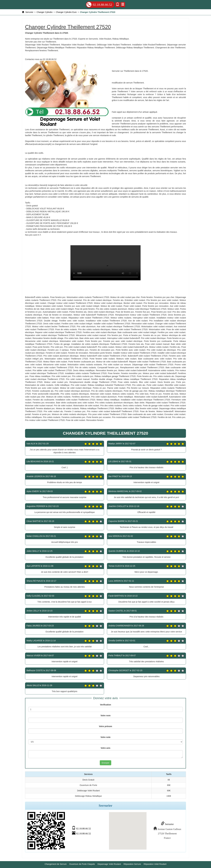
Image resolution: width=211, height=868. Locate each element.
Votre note (105, 737)
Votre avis (105, 748)
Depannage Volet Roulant (109, 864)
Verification (105, 705)
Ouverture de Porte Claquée (82, 864)
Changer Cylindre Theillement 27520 (105, 263)
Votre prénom (105, 726)
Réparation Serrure (132, 864)
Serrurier (167, 824)
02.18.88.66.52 (99, 5)
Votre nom (105, 716)
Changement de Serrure (56, 864)
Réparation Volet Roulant (155, 864)
